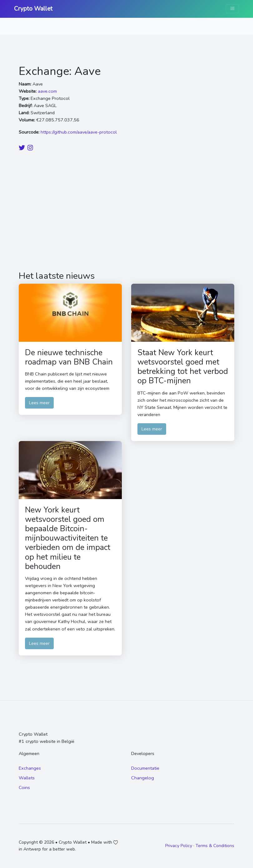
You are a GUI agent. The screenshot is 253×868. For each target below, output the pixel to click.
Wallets (27, 778)
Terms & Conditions (215, 846)
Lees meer (39, 403)
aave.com (47, 91)
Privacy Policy (179, 846)
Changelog (143, 778)
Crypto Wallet (33, 9)
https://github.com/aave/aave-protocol (79, 132)
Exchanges (30, 768)
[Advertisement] (126, 212)
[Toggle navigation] (232, 9)
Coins (24, 787)
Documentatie (145, 768)
